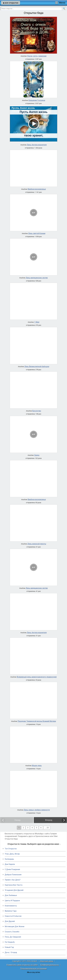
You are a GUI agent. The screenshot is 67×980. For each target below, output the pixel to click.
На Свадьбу (10, 942)
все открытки (11, 3)
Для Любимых (11, 895)
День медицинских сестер (37, 278)
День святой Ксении (37, 233)
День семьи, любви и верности (37, 810)
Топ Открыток (11, 849)
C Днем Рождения (12, 869)
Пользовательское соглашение (33, 969)
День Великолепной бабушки (37, 367)
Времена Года (11, 911)
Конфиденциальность (50, 965)
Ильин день (37, 766)
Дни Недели (10, 864)
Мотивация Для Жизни (15, 926)
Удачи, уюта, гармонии (37, 56)
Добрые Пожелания (13, 875)
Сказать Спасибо (12, 932)
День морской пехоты (37, 544)
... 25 (47, 828)
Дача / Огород (11, 952)
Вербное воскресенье (37, 189)
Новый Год (9, 947)
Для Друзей (10, 921)
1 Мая (37, 322)
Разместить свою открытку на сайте (22, 965)
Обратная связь (47, 961)
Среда (37, 455)
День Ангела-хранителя (37, 145)
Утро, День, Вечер (12, 854)
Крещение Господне (37, 100)
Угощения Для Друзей (14, 890)
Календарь (9, 859)
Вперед (49, 820)
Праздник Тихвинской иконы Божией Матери (37, 721)
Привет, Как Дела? (13, 880)
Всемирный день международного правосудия (37, 677)
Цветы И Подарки (12, 901)
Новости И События (13, 916)
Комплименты (11, 906)
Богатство (37, 411)
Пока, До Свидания (13, 937)
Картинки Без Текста (14, 885)
